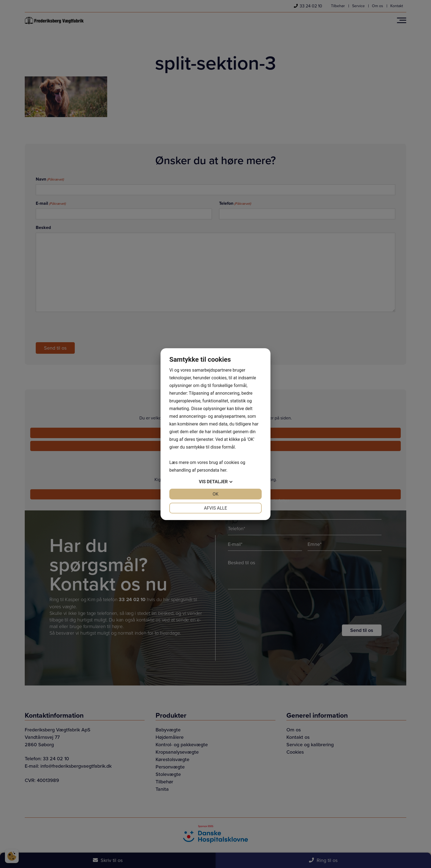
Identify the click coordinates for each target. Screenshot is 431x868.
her (223, 470)
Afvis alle (215, 508)
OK (215, 494)
